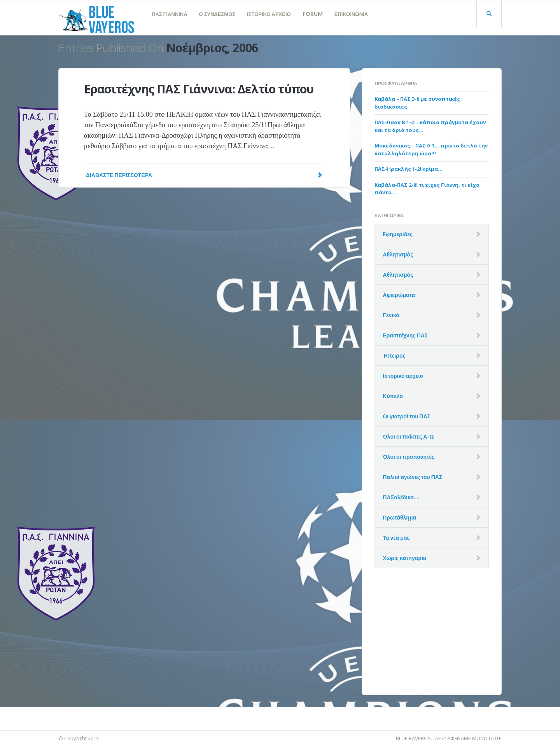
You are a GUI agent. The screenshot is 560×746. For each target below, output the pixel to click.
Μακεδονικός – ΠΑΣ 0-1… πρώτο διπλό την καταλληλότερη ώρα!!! (431, 149)
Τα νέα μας (396, 538)
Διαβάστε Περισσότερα (204, 175)
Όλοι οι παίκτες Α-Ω (408, 436)
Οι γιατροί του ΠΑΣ (407, 416)
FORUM (313, 14)
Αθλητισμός (398, 254)
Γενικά (391, 315)
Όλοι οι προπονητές (409, 457)
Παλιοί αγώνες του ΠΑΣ (412, 477)
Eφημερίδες (398, 234)
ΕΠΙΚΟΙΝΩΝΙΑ (351, 14)
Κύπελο (393, 396)
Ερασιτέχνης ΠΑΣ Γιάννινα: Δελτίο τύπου (199, 89)
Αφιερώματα (399, 295)
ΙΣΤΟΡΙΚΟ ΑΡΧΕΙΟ (269, 14)
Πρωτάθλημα (399, 517)
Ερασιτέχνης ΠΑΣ (405, 335)
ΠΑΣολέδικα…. (401, 497)
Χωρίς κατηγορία (404, 558)
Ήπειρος (394, 355)
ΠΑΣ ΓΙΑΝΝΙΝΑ (170, 14)
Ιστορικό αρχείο (403, 376)
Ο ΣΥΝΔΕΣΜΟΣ (217, 14)
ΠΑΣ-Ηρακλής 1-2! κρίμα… (409, 169)
